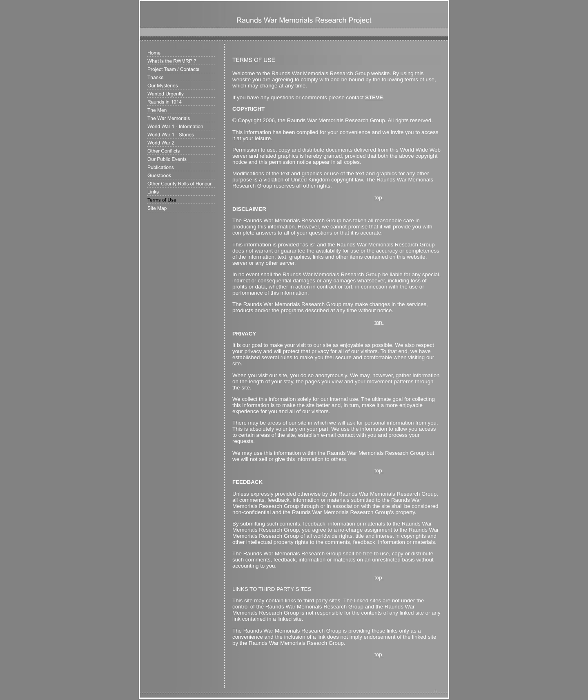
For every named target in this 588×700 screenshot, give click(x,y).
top (379, 198)
